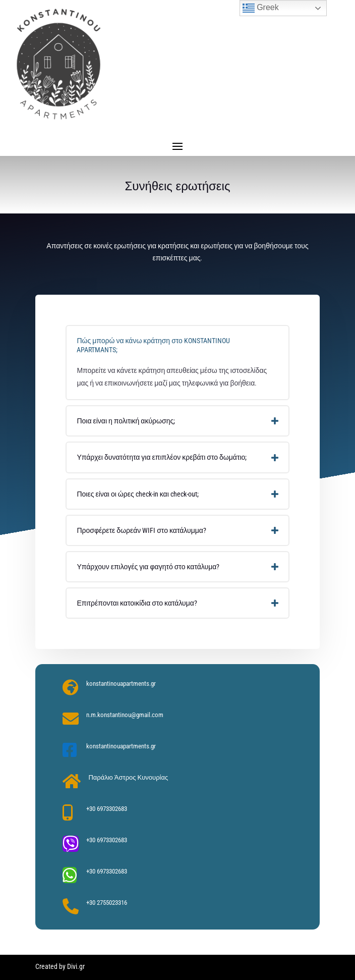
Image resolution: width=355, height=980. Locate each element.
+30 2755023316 (107, 903)
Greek (261, 8)
